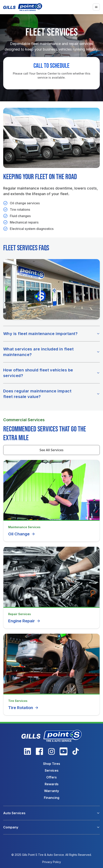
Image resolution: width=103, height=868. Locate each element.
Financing (52, 798)
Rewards (52, 784)
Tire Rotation (23, 708)
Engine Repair (24, 621)
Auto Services (14, 813)
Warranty (51, 791)
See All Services (51, 450)
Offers (51, 777)
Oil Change (22, 534)
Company (11, 827)
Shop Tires (52, 764)
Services (52, 770)
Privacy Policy (52, 862)
